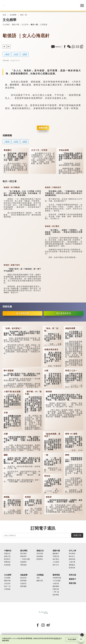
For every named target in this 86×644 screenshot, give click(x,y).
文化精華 (13, 15)
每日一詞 (24, 15)
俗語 (8, 54)
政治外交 (23, 578)
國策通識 (56, 586)
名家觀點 (40, 575)
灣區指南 (23, 565)
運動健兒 (72, 565)
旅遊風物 (40, 556)
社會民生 (23, 584)
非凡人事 (72, 551)
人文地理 (56, 562)
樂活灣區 (24, 551)
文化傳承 (6, 25)
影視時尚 (40, 559)
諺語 (25, 54)
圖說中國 (16, 25)
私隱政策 (57, 638)
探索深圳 (23, 556)
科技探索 (7, 565)
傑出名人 (72, 556)
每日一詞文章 (10, 181)
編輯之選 (40, 581)
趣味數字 (56, 554)
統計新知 (56, 559)
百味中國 (40, 554)
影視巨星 (72, 568)
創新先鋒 (72, 559)
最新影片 (72, 579)
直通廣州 (23, 562)
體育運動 (23, 586)
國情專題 (56, 575)
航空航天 (7, 559)
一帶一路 (56, 592)
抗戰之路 (56, 589)
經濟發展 (23, 581)
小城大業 (56, 584)
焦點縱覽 (24, 575)
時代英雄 (72, 554)
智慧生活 (7, 554)
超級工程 (7, 556)
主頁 (4, 15)
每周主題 (72, 575)
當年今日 (56, 565)
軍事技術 (7, 562)
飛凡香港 (23, 554)
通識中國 (56, 551)
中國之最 (56, 556)
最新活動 (72, 583)
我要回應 (43, 128)
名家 (38, 578)
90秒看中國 (57, 578)
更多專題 (56, 595)
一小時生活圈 (25, 559)
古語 (16, 54)
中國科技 (8, 551)
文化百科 (25, 25)
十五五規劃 (57, 581)
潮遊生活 (40, 551)
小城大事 (72, 562)
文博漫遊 (44, 25)
